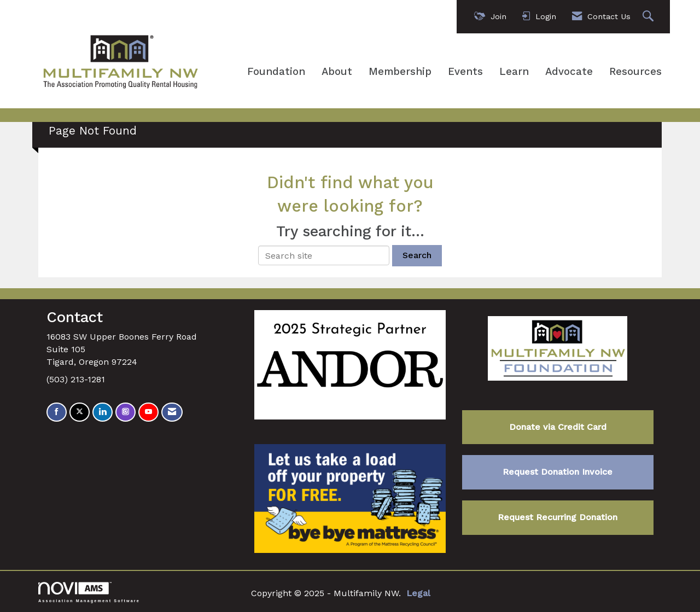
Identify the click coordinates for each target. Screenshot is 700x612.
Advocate (569, 72)
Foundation (276, 72)
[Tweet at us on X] (80, 412)
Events (465, 72)
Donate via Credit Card (558, 427)
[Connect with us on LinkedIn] (103, 412)
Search (417, 255)
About (337, 72)
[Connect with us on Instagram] (126, 412)
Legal (418, 593)
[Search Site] (649, 17)
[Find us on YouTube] (148, 412)
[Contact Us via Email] (172, 412)
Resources (635, 72)
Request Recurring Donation (558, 517)
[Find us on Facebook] (57, 412)
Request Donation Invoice (558, 472)
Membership (400, 72)
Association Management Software (89, 592)
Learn (514, 72)
